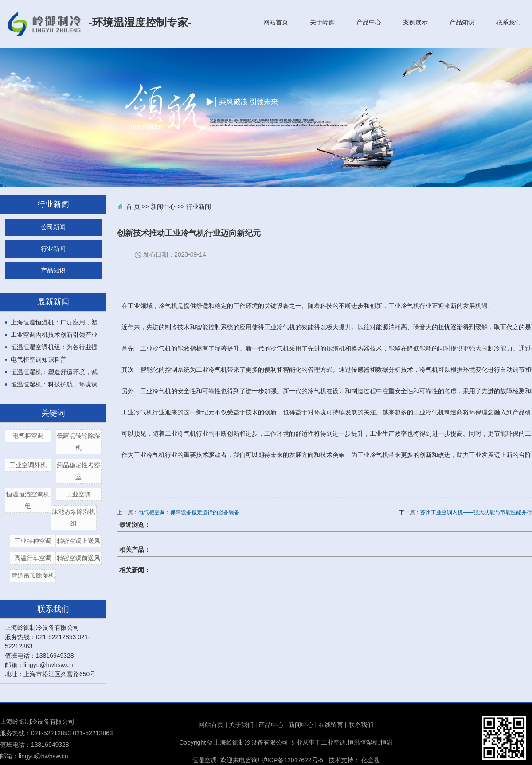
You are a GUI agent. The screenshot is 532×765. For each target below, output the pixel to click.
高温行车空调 (33, 558)
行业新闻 (53, 249)
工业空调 (78, 494)
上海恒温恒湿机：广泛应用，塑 (54, 322)
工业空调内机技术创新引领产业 (54, 335)
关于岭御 (322, 22)
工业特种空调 (33, 541)
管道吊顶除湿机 (33, 575)
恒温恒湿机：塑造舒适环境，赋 (54, 372)
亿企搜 (371, 760)
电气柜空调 (28, 436)
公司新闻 (53, 227)
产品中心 (369, 22)
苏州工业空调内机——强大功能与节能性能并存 (476, 512)
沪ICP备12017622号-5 (292, 760)
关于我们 (241, 725)
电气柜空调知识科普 (39, 359)
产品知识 (462, 22)
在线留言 (331, 725)
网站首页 (276, 22)
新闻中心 (163, 207)
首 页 (133, 207)
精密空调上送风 (78, 541)
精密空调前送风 (78, 558)
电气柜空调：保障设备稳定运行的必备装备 (189, 512)
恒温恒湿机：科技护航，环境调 (54, 384)
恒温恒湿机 (363, 742)
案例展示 (415, 22)
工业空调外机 (28, 465)
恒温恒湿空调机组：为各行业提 (54, 347)
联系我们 (509, 22)
